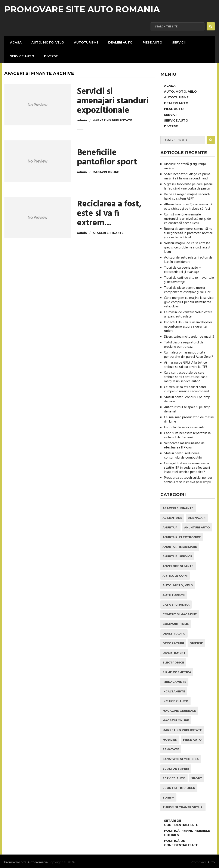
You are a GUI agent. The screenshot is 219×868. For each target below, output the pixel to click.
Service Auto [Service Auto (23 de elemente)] (174, 776)
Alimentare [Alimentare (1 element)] (172, 516)
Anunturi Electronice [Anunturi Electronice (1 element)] (182, 535)
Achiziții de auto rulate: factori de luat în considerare (188, 258)
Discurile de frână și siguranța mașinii (185, 164)
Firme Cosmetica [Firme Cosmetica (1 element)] (177, 670)
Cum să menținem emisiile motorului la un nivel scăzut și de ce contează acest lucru (187, 217)
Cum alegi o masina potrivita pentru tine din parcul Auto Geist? (189, 353)
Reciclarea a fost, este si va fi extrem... (109, 212)
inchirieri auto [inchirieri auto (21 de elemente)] (175, 699)
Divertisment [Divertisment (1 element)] (174, 651)
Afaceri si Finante (108, 231)
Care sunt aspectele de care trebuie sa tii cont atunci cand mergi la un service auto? (186, 375)
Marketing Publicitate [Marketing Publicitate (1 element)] (182, 728)
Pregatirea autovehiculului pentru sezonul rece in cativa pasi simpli (188, 478)
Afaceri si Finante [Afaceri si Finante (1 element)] (178, 506)
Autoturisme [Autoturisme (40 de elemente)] (174, 593)
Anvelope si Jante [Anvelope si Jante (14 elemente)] (178, 564)
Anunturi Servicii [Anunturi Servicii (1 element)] (177, 554)
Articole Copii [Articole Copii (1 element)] (175, 573)
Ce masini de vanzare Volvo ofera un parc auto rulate (188, 312)
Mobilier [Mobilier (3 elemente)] (170, 737)
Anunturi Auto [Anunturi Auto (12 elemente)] (197, 525)
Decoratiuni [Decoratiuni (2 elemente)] (173, 641)
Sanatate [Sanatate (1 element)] (171, 747)
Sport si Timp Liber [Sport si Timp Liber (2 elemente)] (179, 786)
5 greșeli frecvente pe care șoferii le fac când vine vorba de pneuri (188, 184)
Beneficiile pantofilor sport (107, 155)
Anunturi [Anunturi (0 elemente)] (170, 525)
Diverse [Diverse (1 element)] (196, 641)
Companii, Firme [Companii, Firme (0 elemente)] (176, 622)
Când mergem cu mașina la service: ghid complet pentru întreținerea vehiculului (189, 300)
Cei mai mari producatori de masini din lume (189, 417)
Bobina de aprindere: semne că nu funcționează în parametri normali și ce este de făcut (188, 231)
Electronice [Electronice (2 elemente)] (173, 660)
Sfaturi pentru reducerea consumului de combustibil (183, 453)
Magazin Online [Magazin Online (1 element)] (176, 718)
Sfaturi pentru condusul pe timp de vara (187, 397)
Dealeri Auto (116, 42)
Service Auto (21, 55)
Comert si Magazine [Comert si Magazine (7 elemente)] (180, 612)
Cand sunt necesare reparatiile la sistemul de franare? (187, 433)
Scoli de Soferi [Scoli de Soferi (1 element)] (176, 766)
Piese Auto (146, 42)
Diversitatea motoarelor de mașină (189, 335)
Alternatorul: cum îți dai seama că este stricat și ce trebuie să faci (188, 205)
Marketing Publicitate (112, 118)
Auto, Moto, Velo (45, 42)
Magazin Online (106, 170)
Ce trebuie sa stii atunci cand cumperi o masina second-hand (186, 387)
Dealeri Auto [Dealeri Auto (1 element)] (174, 631)
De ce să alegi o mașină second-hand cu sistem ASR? (187, 194)
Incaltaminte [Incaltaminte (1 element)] (174, 689)
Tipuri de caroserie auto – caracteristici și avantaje (182, 268)
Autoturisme (83, 42)
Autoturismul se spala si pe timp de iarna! (187, 407)
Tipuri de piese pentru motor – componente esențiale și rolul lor (187, 288)
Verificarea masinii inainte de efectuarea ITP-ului (184, 443)
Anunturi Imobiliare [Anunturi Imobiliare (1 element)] (180, 545)
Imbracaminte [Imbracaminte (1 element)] (174, 680)
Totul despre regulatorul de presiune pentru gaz (184, 343)
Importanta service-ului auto (185, 425)
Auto (211, 860)
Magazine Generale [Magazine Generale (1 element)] (179, 709)
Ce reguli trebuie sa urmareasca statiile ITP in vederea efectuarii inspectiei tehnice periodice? (187, 466)
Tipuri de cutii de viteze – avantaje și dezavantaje (189, 278)
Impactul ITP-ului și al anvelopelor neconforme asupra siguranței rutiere (188, 325)
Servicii (172, 42)
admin (82, 118)
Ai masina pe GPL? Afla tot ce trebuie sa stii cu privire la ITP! (185, 363)
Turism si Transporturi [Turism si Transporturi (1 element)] (183, 805)
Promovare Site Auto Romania (82, 9)
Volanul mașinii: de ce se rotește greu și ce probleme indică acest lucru (187, 245)
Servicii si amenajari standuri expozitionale (113, 99)
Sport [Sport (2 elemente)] (197, 776)
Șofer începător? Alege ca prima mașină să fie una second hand (187, 174)
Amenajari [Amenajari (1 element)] (197, 516)
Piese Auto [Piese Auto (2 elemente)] (192, 737)
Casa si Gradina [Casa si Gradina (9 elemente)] (176, 602)
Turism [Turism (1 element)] (168, 795)
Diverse (48, 55)
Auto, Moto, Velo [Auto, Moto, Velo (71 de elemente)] (178, 583)
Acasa (14, 42)
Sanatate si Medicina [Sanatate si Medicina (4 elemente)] (181, 757)
